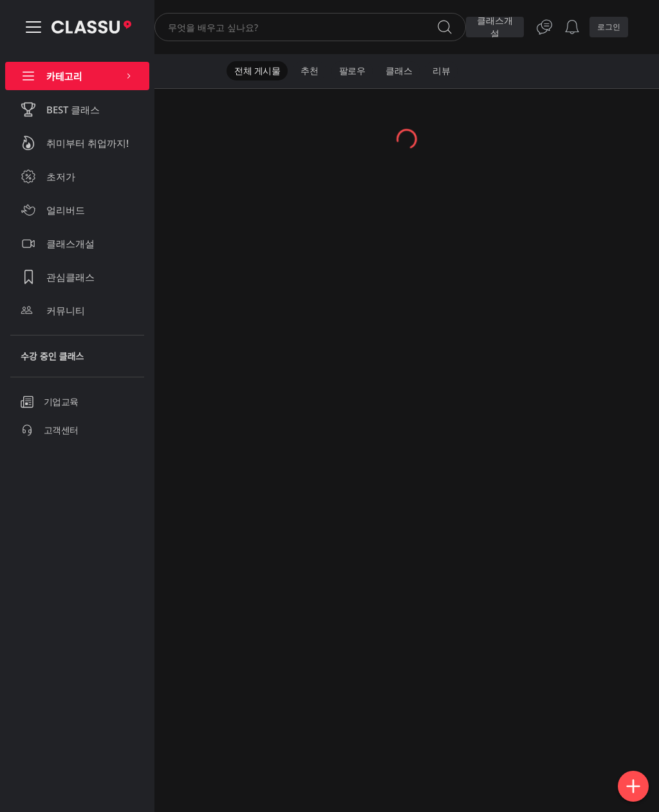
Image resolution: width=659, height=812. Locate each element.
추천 (309, 71)
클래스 (399, 71)
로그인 (609, 27)
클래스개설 (495, 27)
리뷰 (441, 71)
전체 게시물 (257, 71)
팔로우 (352, 71)
